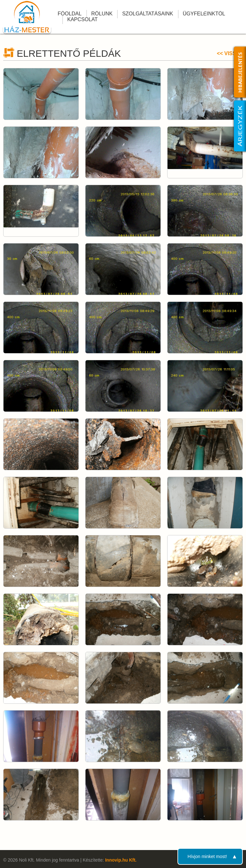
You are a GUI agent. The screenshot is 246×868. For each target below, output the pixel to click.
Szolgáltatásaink (148, 14)
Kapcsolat (82, 19)
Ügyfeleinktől (204, 14)
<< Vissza (230, 53)
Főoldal (70, 14)
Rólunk (102, 14)
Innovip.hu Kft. (121, 860)
